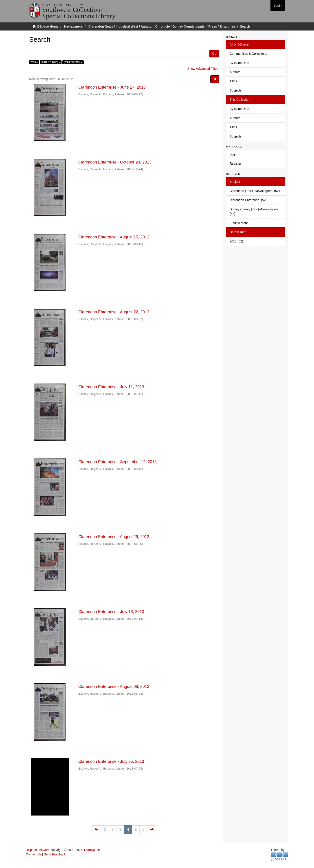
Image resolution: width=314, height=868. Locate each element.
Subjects (236, 90)
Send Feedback (55, 854)
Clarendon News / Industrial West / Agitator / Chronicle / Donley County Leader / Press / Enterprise (162, 26)
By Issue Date (239, 63)
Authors (235, 72)
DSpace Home (48, 26)
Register (235, 164)
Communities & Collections (248, 54)
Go (214, 54)
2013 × (34, 62)
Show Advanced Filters (203, 69)
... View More (239, 223)
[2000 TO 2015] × (73, 62)
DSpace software (38, 850)
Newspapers (73, 26)
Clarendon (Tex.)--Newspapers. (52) (255, 191)
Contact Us (34, 854)
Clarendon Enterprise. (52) (248, 200)
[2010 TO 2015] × (51, 62)
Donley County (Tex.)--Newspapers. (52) (255, 212)
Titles (233, 81)
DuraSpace (92, 850)
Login (233, 154)
